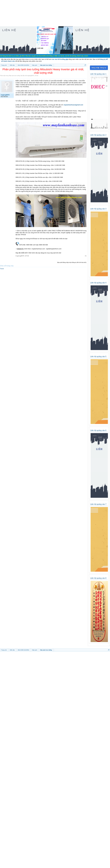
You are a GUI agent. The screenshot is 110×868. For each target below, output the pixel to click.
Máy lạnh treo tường (15, 76)
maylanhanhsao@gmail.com (73, 105)
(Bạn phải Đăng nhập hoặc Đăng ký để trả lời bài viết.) (72, 262)
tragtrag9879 (30, 76)
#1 (86, 256)
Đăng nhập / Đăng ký (99, 68)
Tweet (2, 269)
